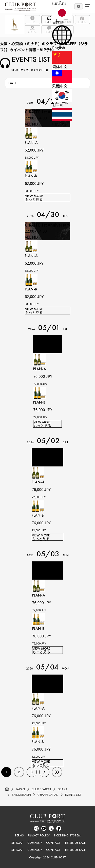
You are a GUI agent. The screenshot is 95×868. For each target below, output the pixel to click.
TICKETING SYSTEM (67, 835)
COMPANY (35, 843)
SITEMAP (17, 843)
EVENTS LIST (73, 795)
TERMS (19, 835)
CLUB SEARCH (41, 789)
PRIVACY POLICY (39, 835)
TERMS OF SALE (75, 843)
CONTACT (53, 843)
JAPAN (20, 789)
